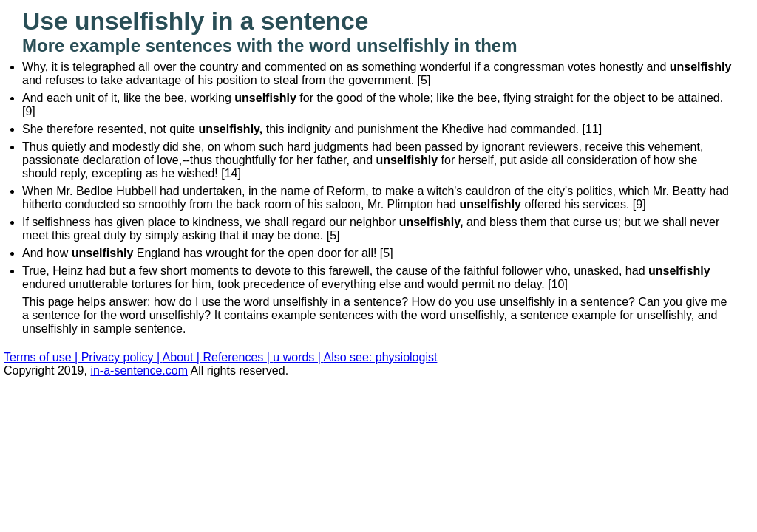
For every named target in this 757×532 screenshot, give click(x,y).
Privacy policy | (122, 357)
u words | (298, 357)
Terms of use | (43, 357)
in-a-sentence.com (139, 371)
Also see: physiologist (381, 357)
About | (183, 357)
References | (238, 357)
